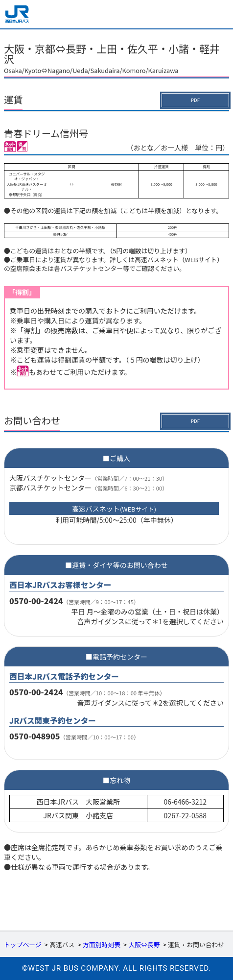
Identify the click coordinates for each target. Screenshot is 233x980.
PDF (195, 100)
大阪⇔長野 (144, 944)
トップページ (23, 944)
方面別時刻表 (102, 944)
